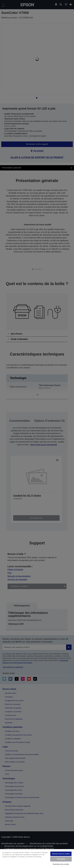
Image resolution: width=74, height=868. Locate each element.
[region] (37, 858)
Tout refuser (61, 859)
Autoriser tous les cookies (61, 854)
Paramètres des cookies (61, 864)
